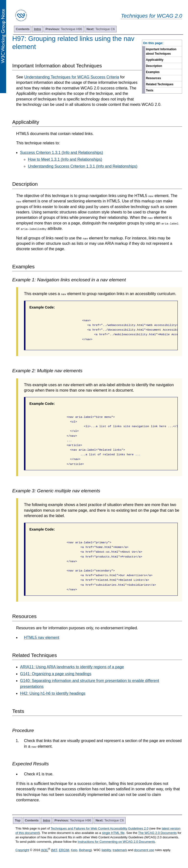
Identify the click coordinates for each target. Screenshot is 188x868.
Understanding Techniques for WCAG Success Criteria (72, 77)
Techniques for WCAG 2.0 (152, 16)
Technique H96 (64, 29)
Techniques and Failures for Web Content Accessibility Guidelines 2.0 (100, 828)
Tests (150, 90)
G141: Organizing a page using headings (56, 674)
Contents (23, 29)
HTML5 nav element (42, 638)
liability (106, 850)
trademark (120, 850)
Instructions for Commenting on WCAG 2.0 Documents (116, 842)
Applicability (155, 60)
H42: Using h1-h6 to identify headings (53, 693)
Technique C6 (101, 29)
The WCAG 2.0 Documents (157, 833)
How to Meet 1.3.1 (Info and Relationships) (65, 159)
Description (154, 66)
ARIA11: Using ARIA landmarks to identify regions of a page (72, 667)
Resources (153, 78)
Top (18, 820)
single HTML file (113, 833)
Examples (153, 72)
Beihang (85, 850)
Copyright (22, 850)
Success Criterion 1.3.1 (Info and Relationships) (62, 153)
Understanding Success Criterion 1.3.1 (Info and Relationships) (83, 166)
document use (144, 850)
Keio (74, 850)
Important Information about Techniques (161, 51)
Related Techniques (160, 84)
